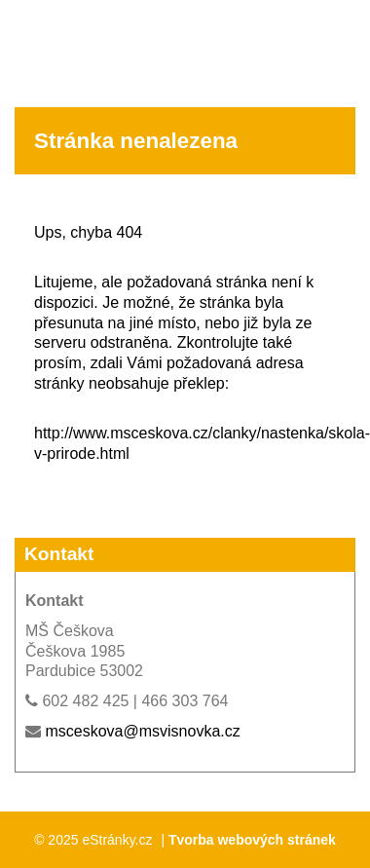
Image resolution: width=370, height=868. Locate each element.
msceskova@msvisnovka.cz (142, 731)
